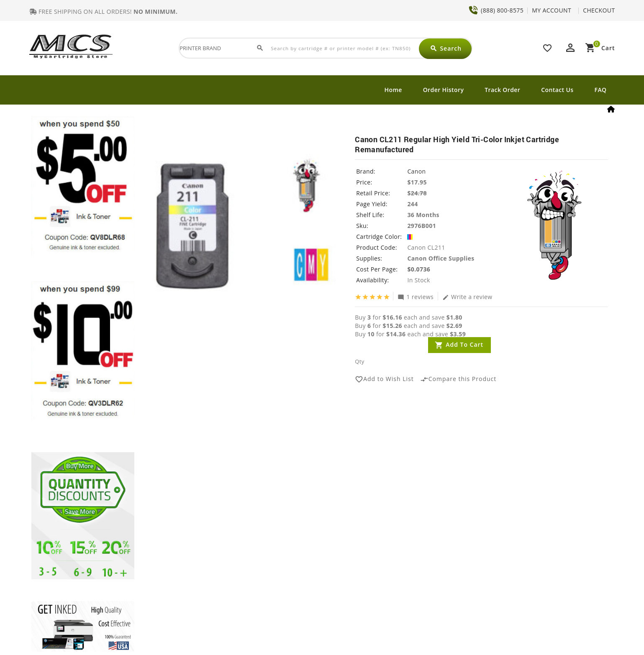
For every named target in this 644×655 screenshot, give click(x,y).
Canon (416, 171)
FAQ (601, 90)
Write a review (467, 297)
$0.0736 (419, 269)
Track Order (502, 90)
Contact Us (557, 90)
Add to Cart (464, 344)
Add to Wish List (384, 379)
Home (393, 90)
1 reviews (416, 297)
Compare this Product (458, 379)
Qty (359, 361)
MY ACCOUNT (552, 10)
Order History (444, 90)
